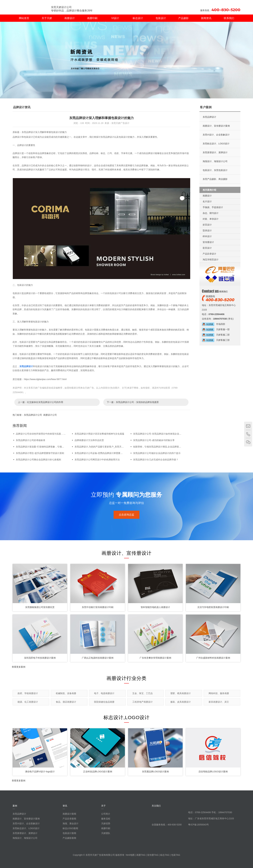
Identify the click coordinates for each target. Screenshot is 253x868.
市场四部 (214, 324)
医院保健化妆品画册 (104, 702)
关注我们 (156, 806)
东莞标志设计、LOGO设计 (216, 144)
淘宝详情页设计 (211, 260)
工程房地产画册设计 (142, 702)
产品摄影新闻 (69, 838)
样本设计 (207, 236)
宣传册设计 (208, 242)
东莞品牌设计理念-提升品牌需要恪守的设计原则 (40, 453)
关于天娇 (47, 18)
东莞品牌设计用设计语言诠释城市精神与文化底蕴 (99, 434)
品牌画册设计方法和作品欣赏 (89, 440)
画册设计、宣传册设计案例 (216, 126)
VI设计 (115, 18)
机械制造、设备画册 (66, 693)
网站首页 (24, 18)
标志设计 (138, 18)
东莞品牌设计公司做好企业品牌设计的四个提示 (157, 453)
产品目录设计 (209, 254)
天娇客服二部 (216, 335)
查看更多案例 (19, 667)
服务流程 (106, 819)
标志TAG (165, 855)
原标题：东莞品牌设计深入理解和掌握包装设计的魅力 (40, 132)
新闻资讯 (206, 18)
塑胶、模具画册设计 (181, 693)
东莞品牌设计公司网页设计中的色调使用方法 (97, 460)
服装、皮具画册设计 (181, 702)
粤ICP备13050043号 (198, 825)
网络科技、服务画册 (219, 693)
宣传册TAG (153, 855)
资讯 (65, 806)
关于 (103, 806)
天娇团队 (106, 833)
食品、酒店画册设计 (66, 702)
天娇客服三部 (216, 340)
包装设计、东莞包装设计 (215, 170)
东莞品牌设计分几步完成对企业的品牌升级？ (156, 460)
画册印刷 (92, 18)
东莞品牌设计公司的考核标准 (30, 440)
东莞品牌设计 (26, 366)
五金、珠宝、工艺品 (142, 693)
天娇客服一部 (216, 329)
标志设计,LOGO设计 (126, 717)
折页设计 (207, 225)
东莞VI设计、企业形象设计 (216, 135)
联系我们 (229, 18)
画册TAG (141, 855)
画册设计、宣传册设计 (126, 553)
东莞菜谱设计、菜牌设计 (215, 152)
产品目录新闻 (69, 819)
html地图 (130, 855)
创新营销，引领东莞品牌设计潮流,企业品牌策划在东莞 (161, 447)
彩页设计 (207, 248)
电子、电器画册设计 (104, 693)
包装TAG (176, 855)
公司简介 (106, 814)
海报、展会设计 (71, 823)
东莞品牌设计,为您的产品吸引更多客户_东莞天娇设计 (101, 447)
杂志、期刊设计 (211, 213)
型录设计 (207, 231)
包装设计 (161, 18)
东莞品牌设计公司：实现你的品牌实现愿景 (137, 402)
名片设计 (207, 201)
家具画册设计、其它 (219, 702)
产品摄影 (183, 18)
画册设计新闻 (69, 814)
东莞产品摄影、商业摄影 (215, 179)
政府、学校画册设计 (28, 693)
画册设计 (70, 18)
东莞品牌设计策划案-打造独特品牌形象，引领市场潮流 (43, 447)
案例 (15, 806)
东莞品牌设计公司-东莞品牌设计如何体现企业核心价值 (161, 434)
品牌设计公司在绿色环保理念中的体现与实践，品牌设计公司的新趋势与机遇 (54, 434)
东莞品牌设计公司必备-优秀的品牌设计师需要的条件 (101, 453)
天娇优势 (106, 823)
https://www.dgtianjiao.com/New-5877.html (45, 379)
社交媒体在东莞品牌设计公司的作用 (45, 402)
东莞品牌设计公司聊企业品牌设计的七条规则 (38, 460)
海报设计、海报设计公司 (215, 161)
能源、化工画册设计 (28, 702)
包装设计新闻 (69, 833)
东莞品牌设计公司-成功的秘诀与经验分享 (154, 440)
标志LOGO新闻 (70, 828)
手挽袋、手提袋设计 (213, 207)
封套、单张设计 (211, 219)
